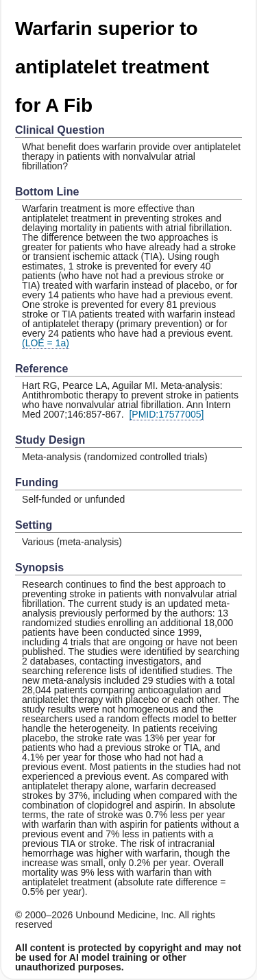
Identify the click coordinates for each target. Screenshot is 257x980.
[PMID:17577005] (166, 414)
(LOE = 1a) (46, 343)
